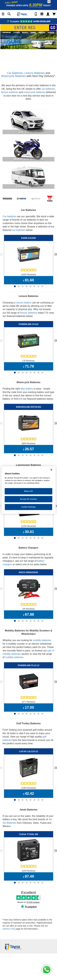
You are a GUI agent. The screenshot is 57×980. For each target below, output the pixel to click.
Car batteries (10, 216)
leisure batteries (10, 92)
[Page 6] (34, 286)
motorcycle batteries (35, 92)
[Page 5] (31, 286)
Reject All (28, 491)
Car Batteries (15, 73)
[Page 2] (19, 286)
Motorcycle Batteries (14, 76)
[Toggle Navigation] (3, 14)
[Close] (51, 470)
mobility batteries (42, 640)
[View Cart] (54, 14)
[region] (28, 490)
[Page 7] (38, 286)
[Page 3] (23, 286)
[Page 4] (27, 286)
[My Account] (48, 14)
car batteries (48, 89)
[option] (28, 40)
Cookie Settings (28, 507)
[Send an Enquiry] (42, 14)
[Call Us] (36, 14)
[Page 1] (15, 286)
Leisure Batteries (35, 73)
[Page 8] (42, 286)
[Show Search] (9, 14)
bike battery (27, 389)
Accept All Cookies (28, 499)
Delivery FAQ (9, 929)
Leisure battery (23, 303)
